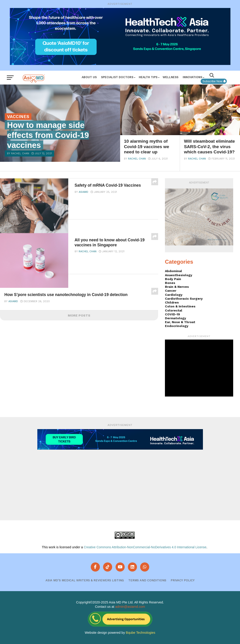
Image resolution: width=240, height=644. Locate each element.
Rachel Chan (137, 159)
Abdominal (173, 271)
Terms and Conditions (147, 580)
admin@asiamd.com (130, 607)
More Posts (79, 315)
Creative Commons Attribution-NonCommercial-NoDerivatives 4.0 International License (145, 547)
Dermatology (176, 318)
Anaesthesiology (179, 275)
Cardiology (174, 295)
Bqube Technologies (140, 633)
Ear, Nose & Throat (180, 322)
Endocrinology (177, 326)
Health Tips (148, 77)
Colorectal (174, 310)
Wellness (171, 77)
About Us (89, 77)
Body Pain (173, 279)
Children (172, 302)
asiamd (83, 192)
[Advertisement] (120, 482)
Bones (170, 283)
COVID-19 (172, 314)
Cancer (171, 291)
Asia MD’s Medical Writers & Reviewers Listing (85, 580)
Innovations (192, 77)
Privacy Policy (183, 580)
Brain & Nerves (177, 287)
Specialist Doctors (117, 77)
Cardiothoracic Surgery (184, 299)
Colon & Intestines (180, 306)
